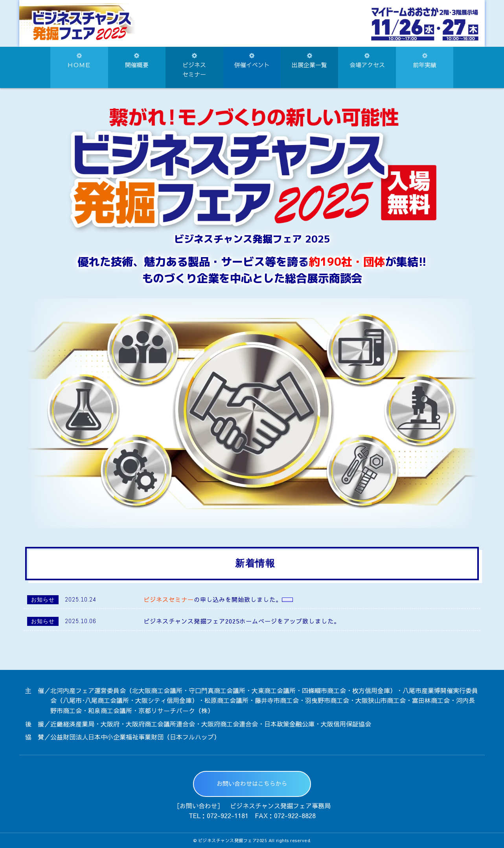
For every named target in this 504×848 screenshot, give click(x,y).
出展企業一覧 (309, 61)
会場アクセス (367, 61)
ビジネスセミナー (194, 65)
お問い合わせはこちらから (252, 783)
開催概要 (137, 61)
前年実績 (425, 61)
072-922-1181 (228, 815)
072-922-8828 (295, 815)
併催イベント (252, 61)
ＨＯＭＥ (79, 61)
